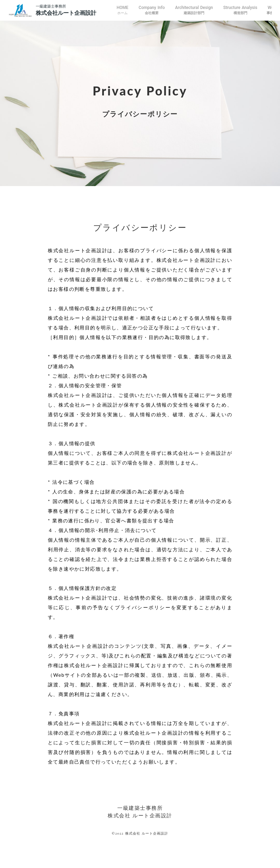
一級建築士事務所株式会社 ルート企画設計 (140, 812)
